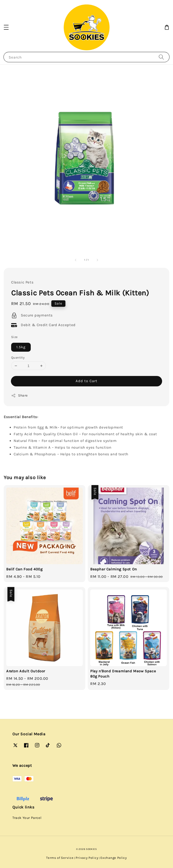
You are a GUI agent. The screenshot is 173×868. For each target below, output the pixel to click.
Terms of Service (60, 858)
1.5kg (21, 347)
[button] (6, 27)
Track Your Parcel (27, 818)
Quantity (18, 357)
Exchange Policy (114, 858)
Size (14, 337)
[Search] (161, 57)
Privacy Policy (87, 858)
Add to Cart (86, 381)
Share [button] (19, 396)
